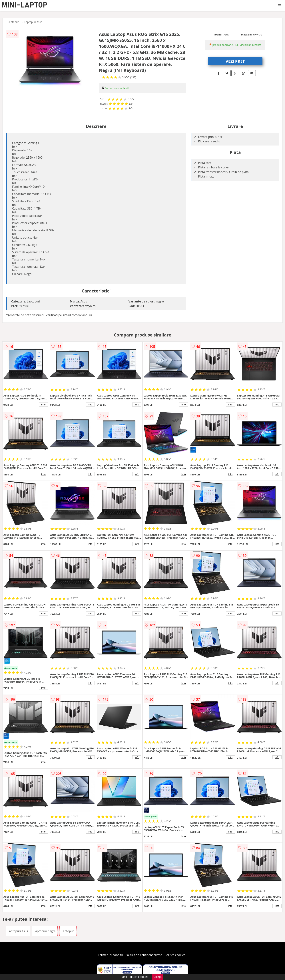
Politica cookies (175, 955)
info (43, 405)
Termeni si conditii (110, 955)
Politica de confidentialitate (144, 955)
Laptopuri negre (45, 931)
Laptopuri (14, 22)
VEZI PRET (235, 61)
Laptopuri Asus (33, 22)
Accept (157, 977)
